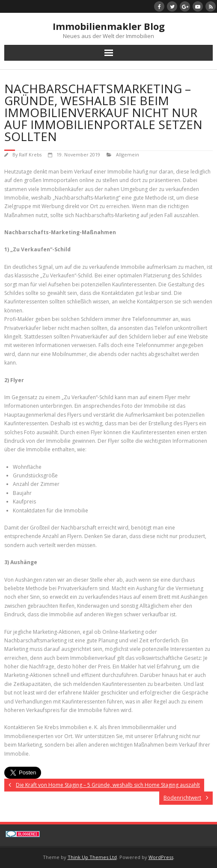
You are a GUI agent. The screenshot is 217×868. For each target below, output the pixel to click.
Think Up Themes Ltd (92, 857)
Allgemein (128, 154)
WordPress (161, 857)
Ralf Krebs (30, 154)
